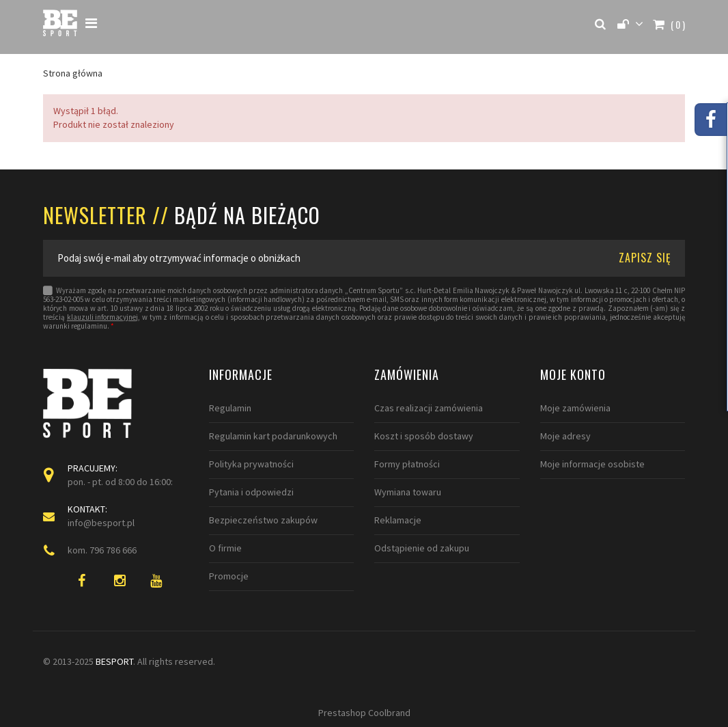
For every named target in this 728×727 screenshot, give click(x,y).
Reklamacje (398, 520)
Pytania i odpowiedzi (251, 492)
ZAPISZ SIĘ (645, 258)
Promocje (229, 576)
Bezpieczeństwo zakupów (263, 520)
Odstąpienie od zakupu (422, 548)
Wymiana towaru (408, 492)
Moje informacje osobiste (592, 464)
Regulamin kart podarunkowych (273, 436)
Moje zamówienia (575, 408)
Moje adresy (565, 436)
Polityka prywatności (251, 464)
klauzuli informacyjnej (102, 317)
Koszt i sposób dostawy (424, 436)
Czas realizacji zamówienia (429, 408)
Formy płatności (407, 464)
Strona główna (73, 73)
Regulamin (230, 408)
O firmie (225, 548)
